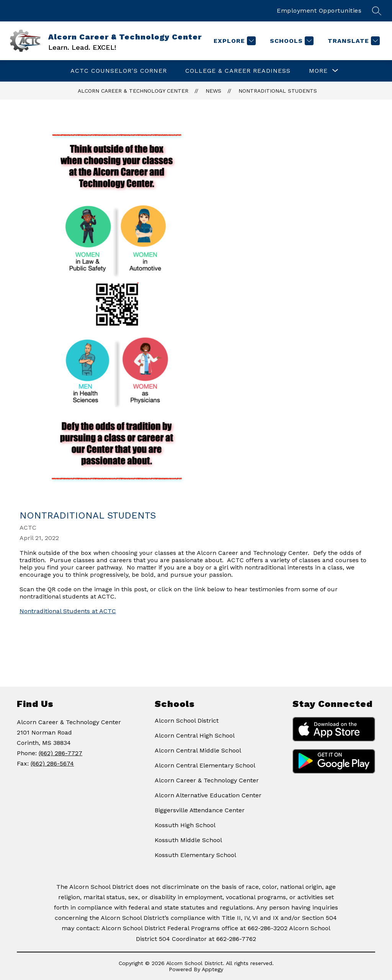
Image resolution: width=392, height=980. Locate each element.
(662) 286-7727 (60, 753)
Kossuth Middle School (188, 840)
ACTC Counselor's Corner (119, 71)
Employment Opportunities (319, 11)
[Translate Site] (353, 41)
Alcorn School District (187, 721)
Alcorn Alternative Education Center (208, 795)
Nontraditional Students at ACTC (68, 611)
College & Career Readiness (238, 71)
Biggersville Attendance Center (200, 810)
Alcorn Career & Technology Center (133, 91)
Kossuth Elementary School (195, 855)
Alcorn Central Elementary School (205, 765)
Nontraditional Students (278, 91)
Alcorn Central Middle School (198, 750)
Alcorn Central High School (195, 735)
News (213, 91)
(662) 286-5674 (52, 763)
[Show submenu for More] (318, 71)
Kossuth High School (185, 825)
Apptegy (212, 969)
